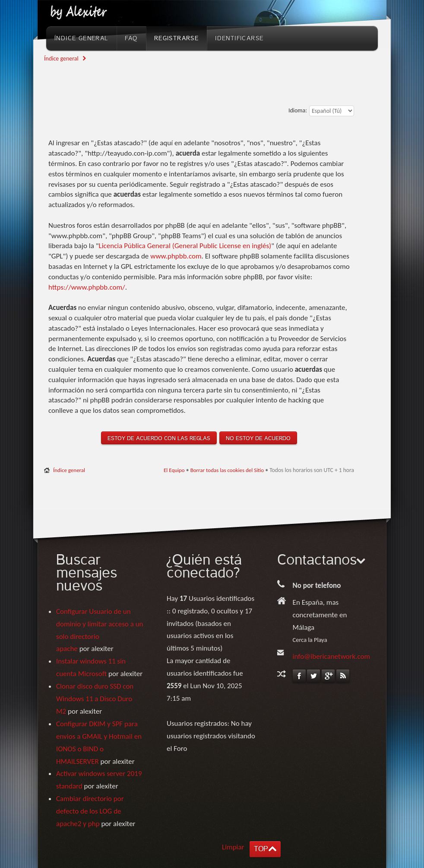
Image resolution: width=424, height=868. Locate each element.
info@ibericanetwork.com (332, 656)
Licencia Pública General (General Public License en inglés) (185, 246)
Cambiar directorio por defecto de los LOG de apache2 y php (90, 811)
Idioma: (298, 110)
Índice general (61, 59)
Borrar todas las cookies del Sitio (227, 470)
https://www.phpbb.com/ (87, 287)
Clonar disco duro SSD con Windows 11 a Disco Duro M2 (95, 699)
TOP (261, 849)
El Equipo (174, 470)
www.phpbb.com (176, 256)
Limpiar (233, 847)
